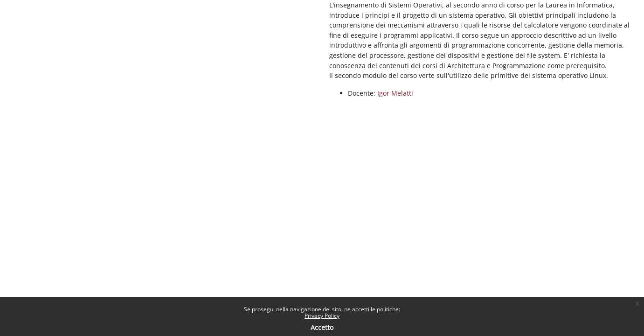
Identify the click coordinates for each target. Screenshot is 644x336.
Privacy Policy (322, 316)
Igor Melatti (395, 93)
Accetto (322, 327)
